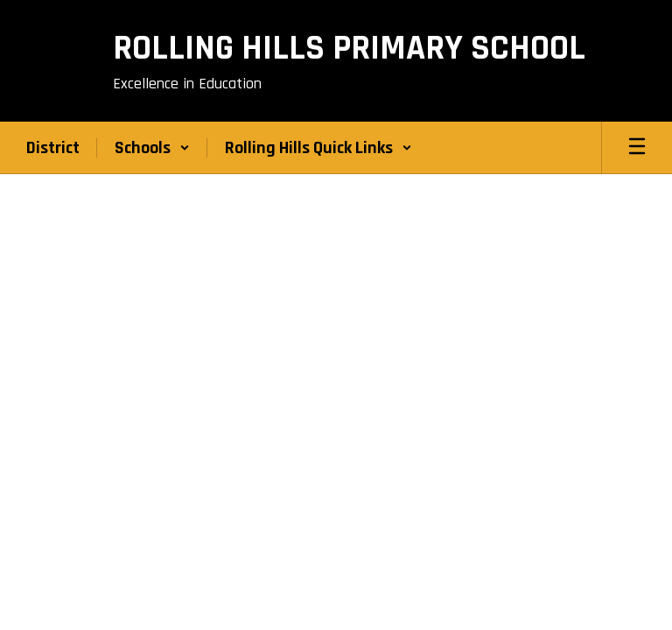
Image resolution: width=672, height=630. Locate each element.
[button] (152, 148)
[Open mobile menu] (637, 148)
